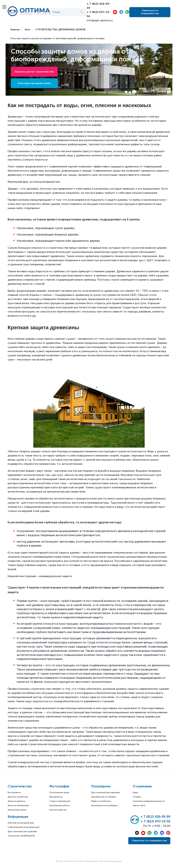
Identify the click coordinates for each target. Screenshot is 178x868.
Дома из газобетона (18, 797)
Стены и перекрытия (60, 801)
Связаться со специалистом (150, 12)
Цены (135, 792)
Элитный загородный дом (21, 823)
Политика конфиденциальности (149, 801)
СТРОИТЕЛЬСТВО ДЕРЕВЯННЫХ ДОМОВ (60, 30)
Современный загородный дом (24, 827)
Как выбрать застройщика (104, 805)
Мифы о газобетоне (101, 801)
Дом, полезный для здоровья (22, 831)
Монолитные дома (17, 810)
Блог (28, 30)
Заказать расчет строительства (34, 72)
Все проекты (14, 792)
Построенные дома (59, 792)
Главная (15, 30)
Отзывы (137, 797)
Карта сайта (139, 805)
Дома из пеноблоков (18, 805)
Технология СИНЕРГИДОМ (21, 836)
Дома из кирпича (16, 801)
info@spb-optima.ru (100, 20)
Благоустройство (58, 810)
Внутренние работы (60, 805)
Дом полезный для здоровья (105, 792)
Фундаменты (56, 797)
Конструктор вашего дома (34, 83)
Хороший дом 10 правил (104, 797)
